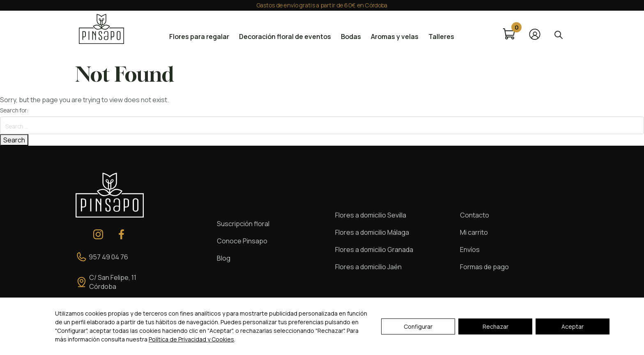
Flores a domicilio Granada (374, 250)
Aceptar (573, 326)
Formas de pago (484, 267)
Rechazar (496, 326)
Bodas (351, 37)
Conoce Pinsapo (242, 241)
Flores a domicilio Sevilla (371, 215)
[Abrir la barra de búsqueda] (559, 34)
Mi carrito (474, 232)
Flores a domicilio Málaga (372, 232)
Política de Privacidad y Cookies (191, 339)
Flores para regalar (199, 37)
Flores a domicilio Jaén (368, 267)
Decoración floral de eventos (285, 37)
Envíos (470, 250)
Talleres (441, 37)
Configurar (418, 326)
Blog (224, 258)
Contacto (475, 215)
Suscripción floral (243, 224)
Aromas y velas (395, 37)
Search (14, 140)
